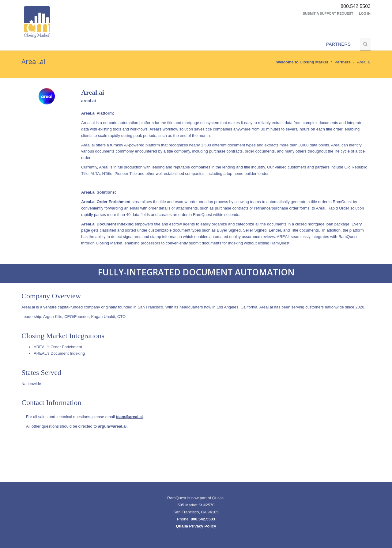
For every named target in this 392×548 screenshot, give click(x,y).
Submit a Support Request (328, 13)
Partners (338, 44)
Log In (365, 13)
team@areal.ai (129, 417)
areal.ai (89, 101)
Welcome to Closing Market (302, 62)
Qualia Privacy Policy (196, 526)
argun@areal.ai (112, 426)
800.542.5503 (203, 519)
